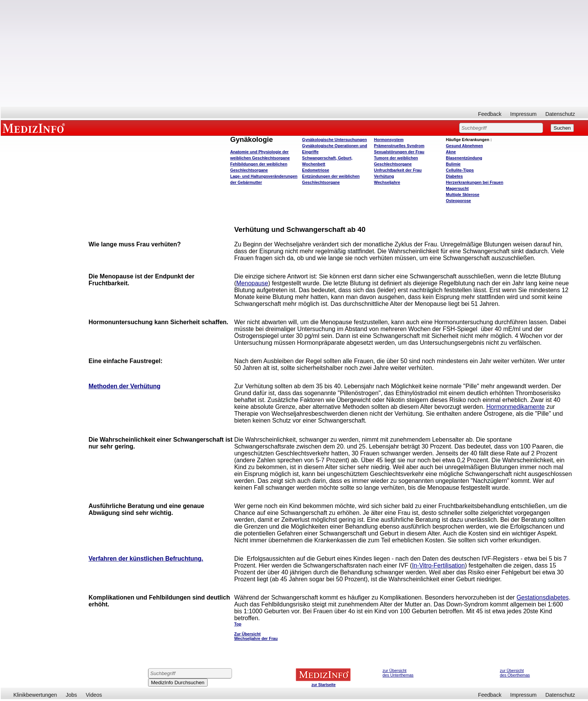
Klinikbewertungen (35, 695)
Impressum (523, 114)
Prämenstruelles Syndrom (399, 146)
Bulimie (453, 164)
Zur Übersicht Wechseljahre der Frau (256, 636)
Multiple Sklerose (463, 195)
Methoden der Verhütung (124, 386)
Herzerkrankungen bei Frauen (475, 182)
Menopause (252, 283)
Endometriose (316, 170)
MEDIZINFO (35, 128)
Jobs (71, 695)
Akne (451, 152)
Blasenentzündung (464, 158)
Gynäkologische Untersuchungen (335, 140)
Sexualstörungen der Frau (399, 152)
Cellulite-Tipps (460, 170)
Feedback (490, 114)
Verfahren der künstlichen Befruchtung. (146, 559)
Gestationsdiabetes (543, 597)
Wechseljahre (387, 182)
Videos (94, 695)
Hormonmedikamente (516, 407)
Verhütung (384, 176)
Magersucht (458, 188)
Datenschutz (560, 114)
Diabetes (454, 176)
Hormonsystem (389, 140)
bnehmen (465, 146)
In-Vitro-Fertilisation (438, 565)
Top (238, 624)
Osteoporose (459, 201)
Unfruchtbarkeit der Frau (398, 170)
